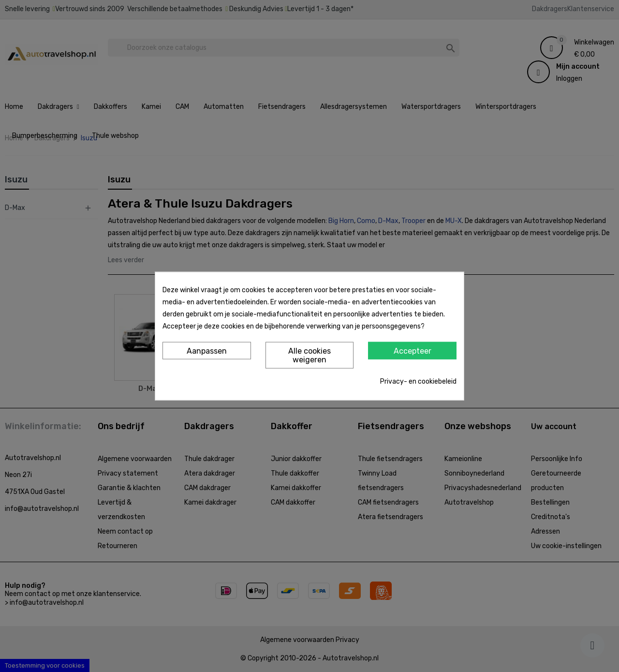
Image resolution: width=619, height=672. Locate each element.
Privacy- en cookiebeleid (418, 381)
